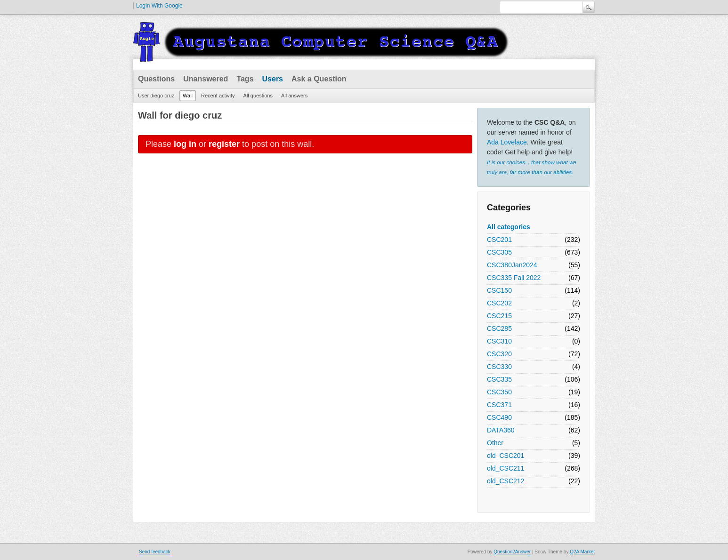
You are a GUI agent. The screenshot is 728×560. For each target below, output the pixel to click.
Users (273, 79)
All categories (509, 227)
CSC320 (499, 354)
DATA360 (501, 430)
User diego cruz (156, 96)
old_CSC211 (506, 468)
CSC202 (499, 303)
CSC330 (499, 367)
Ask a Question (319, 79)
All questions (258, 96)
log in (185, 144)
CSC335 (499, 379)
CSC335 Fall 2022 (514, 278)
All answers (294, 96)
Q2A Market (582, 552)
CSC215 (499, 316)
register (224, 144)
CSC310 (499, 341)
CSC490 (499, 417)
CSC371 (499, 405)
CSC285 (499, 328)
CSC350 (499, 392)
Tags (245, 79)
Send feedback (155, 552)
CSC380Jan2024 (512, 265)
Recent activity (218, 96)
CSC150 (499, 290)
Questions (156, 79)
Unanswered (206, 79)
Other (495, 443)
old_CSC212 (506, 481)
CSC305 (499, 252)
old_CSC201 (506, 456)
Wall (188, 96)
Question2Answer (512, 552)
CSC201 (499, 240)
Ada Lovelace (507, 142)
